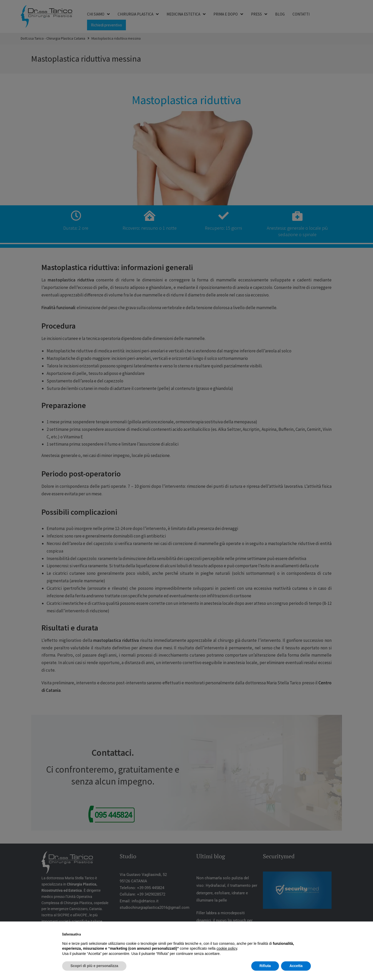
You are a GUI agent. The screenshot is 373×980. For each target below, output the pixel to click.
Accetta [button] (296, 966)
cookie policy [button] (227, 948)
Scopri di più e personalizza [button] (94, 966)
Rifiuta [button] (265, 966)
